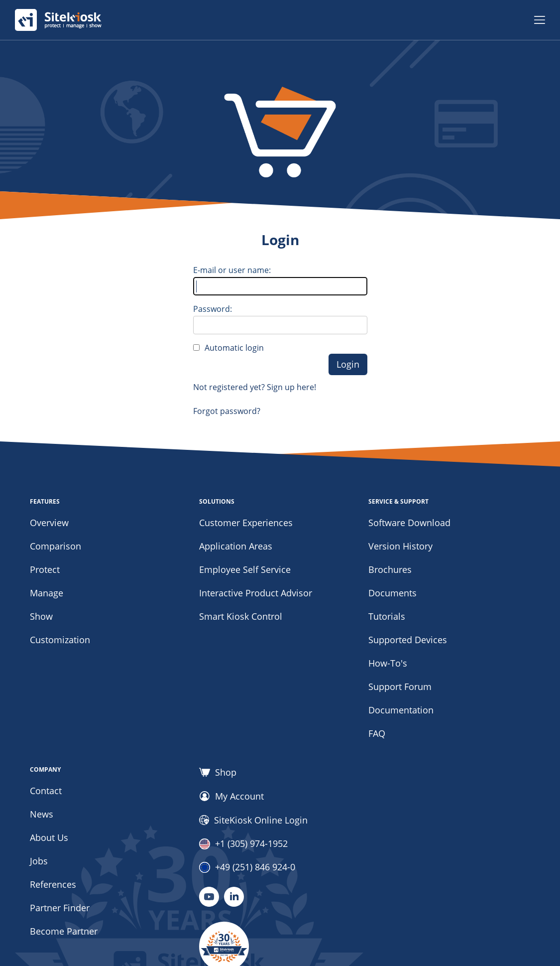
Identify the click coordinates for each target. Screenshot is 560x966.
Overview (49, 523)
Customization (60, 640)
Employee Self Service (245, 569)
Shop (218, 772)
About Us (49, 837)
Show (41, 616)
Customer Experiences (246, 523)
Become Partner (64, 931)
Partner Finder (60, 908)
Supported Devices (408, 640)
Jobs (39, 861)
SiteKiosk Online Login (253, 820)
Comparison (56, 546)
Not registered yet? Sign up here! (255, 387)
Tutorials (387, 616)
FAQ (377, 733)
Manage (47, 593)
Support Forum (400, 687)
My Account (231, 796)
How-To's (388, 663)
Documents (392, 593)
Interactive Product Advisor (256, 593)
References (53, 884)
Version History (400, 546)
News (42, 814)
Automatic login (234, 348)
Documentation (401, 710)
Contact (46, 791)
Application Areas (236, 546)
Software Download (409, 523)
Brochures (390, 569)
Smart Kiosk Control (241, 616)
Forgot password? (227, 411)
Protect (45, 569)
